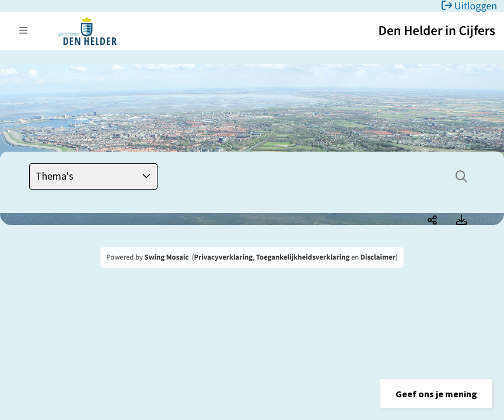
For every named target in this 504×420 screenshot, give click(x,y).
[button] (436, 394)
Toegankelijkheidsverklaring (303, 257)
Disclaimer (378, 257)
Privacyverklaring (224, 257)
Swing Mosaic (167, 257)
